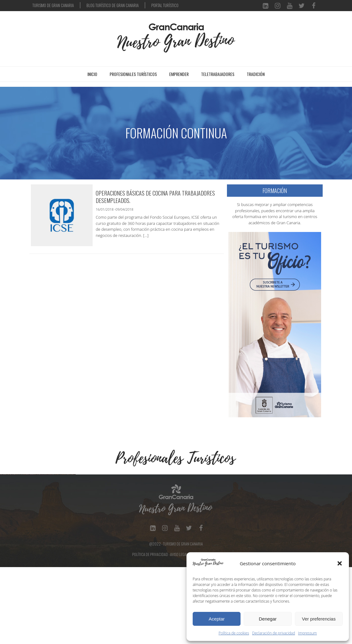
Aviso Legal (179, 631)
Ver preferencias (319, 619)
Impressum (307, 633)
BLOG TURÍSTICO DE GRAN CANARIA (113, 5)
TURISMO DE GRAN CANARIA (53, 5)
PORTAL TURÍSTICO (165, 5)
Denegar (268, 619)
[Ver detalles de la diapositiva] (39, 513)
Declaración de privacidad (274, 633)
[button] (340, 563)
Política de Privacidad (150, 631)
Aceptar (217, 619)
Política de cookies (234, 633)
